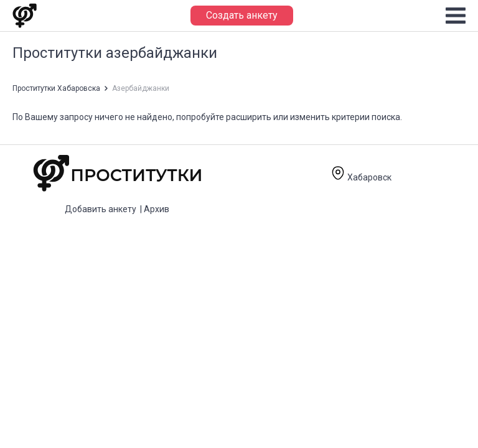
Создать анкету (242, 15)
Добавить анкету (101, 209)
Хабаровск (361, 177)
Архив (157, 209)
